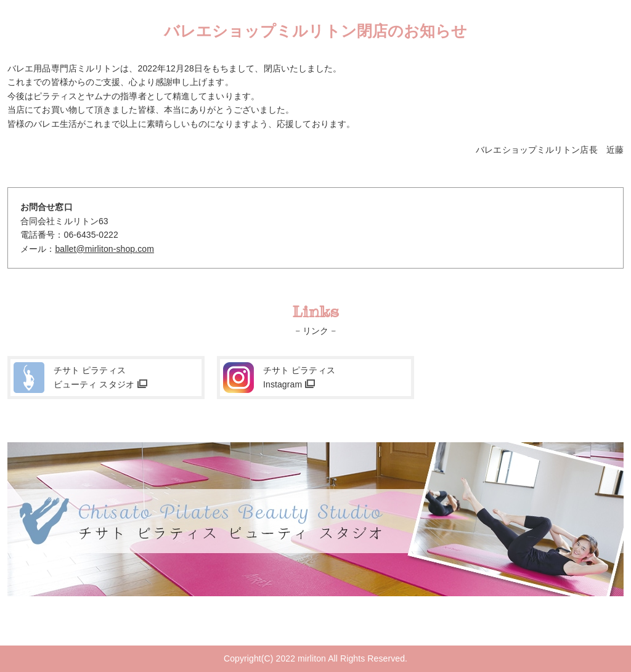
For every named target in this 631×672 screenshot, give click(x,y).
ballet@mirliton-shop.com (104, 249)
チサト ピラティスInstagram (299, 377)
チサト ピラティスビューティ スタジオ (94, 377)
